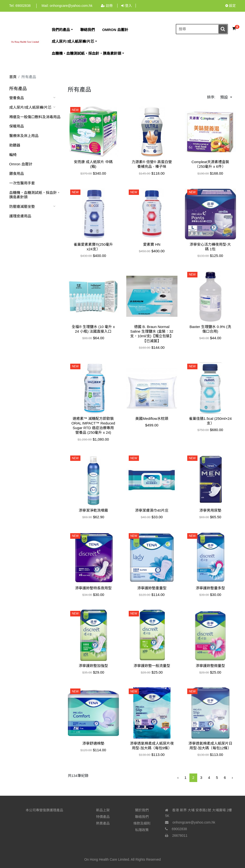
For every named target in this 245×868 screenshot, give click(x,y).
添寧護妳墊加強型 (93, 666)
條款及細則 (142, 823)
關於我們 (142, 810)
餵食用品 (17, 174)
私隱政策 (142, 830)
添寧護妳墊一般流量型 (152, 666)
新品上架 (103, 810)
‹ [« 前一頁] (178, 778)
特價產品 (103, 817)
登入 (127, 6)
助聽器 (15, 145)
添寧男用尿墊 (210, 510)
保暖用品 (17, 126)
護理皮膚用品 (20, 216)
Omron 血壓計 (21, 164)
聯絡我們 (142, 817)
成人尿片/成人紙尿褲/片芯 (30, 107)
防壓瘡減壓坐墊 (22, 206)
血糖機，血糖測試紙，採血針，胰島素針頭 (35, 195)
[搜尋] (202, 29)
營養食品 (17, 98)
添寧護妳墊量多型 (210, 588)
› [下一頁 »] (232, 778)
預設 (225, 97)
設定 (231, 6)
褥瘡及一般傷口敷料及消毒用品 (35, 117)
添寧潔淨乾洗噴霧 (93, 510)
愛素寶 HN (152, 244)
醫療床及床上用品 (24, 136)
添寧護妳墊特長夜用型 (93, 588)
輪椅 (13, 155)
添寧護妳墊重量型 (152, 588)
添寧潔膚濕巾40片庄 (152, 510)
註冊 (107, 6)
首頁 (13, 77)
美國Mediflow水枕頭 (152, 418)
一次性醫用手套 (22, 183)
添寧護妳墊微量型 (210, 666)
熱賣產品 (103, 823)
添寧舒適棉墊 (93, 743)
